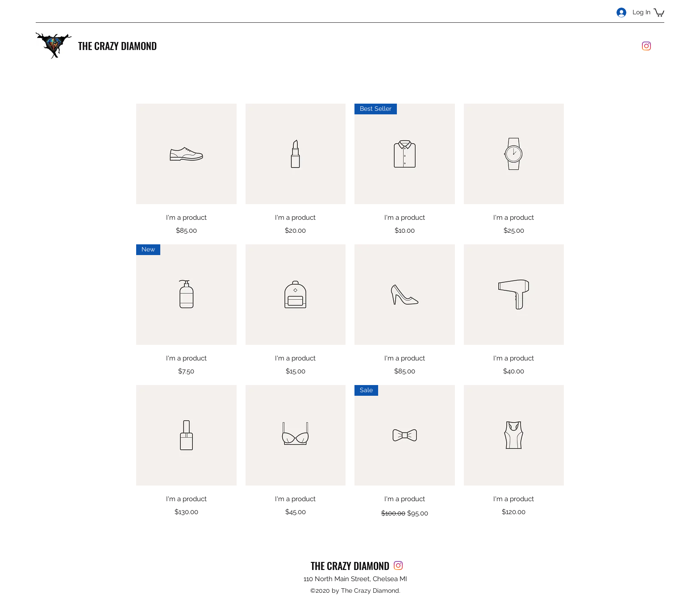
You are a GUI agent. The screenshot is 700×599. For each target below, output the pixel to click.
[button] (659, 12)
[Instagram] (646, 46)
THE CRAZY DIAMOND (117, 46)
